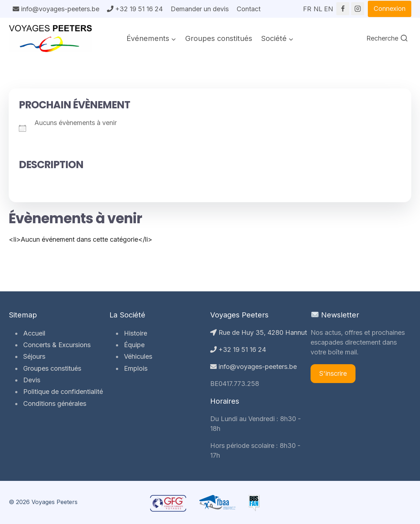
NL (318, 7)
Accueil (33, 333)
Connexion (390, 9)
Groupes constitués (219, 38)
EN (328, 7)
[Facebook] (343, 9)
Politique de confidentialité (62, 392)
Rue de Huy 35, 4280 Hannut (259, 332)
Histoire (134, 333)
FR (307, 7)
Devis (30, 380)
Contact (249, 9)
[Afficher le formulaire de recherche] (387, 39)
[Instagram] (358, 9)
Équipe (133, 345)
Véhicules (137, 356)
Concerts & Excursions (55, 345)
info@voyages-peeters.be (56, 9)
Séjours (33, 356)
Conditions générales (53, 404)
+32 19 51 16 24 (135, 9)
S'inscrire (333, 373)
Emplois (134, 368)
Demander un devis (200, 9)
